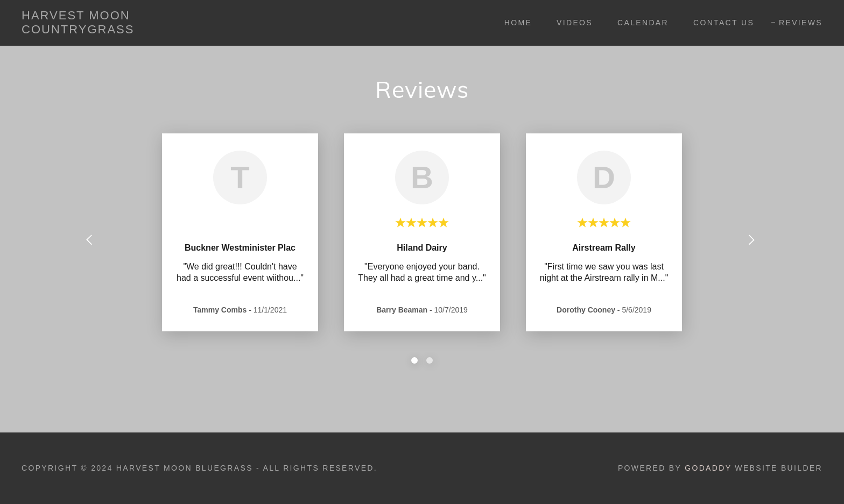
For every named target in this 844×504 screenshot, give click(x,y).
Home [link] (518, 23)
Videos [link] (575, 23)
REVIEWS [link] (801, 23)
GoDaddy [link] (708, 468)
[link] (133, 30)
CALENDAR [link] (643, 23)
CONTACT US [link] (724, 23)
